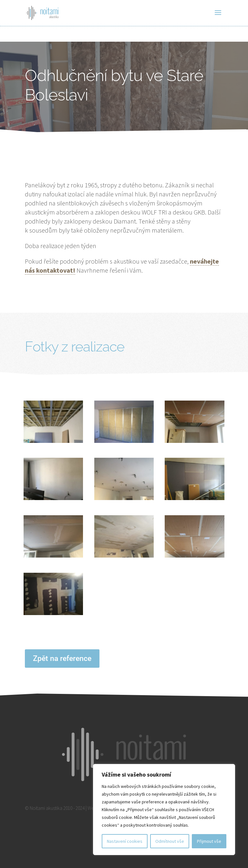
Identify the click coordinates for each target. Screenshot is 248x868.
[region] (164, 810)
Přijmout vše (209, 841)
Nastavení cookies (125, 841)
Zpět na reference (62, 659)
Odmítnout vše (170, 841)
